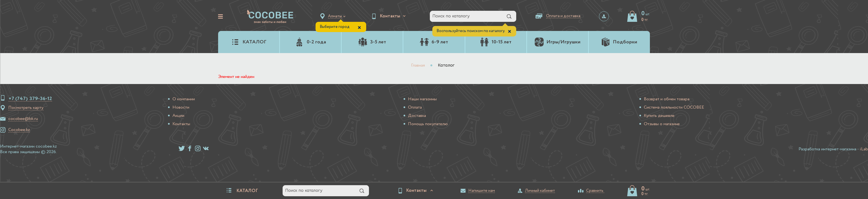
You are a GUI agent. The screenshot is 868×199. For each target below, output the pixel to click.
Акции (178, 116)
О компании (184, 99)
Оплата (415, 108)
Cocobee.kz (19, 130)
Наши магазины (422, 99)
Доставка (417, 116)
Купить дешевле (659, 116)
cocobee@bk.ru (23, 119)
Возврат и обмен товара (667, 99)
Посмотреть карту (26, 108)
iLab (864, 149)
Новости (181, 108)
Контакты (181, 124)
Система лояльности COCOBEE (674, 108)
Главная (418, 66)
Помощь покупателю (428, 124)
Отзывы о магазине (662, 124)
